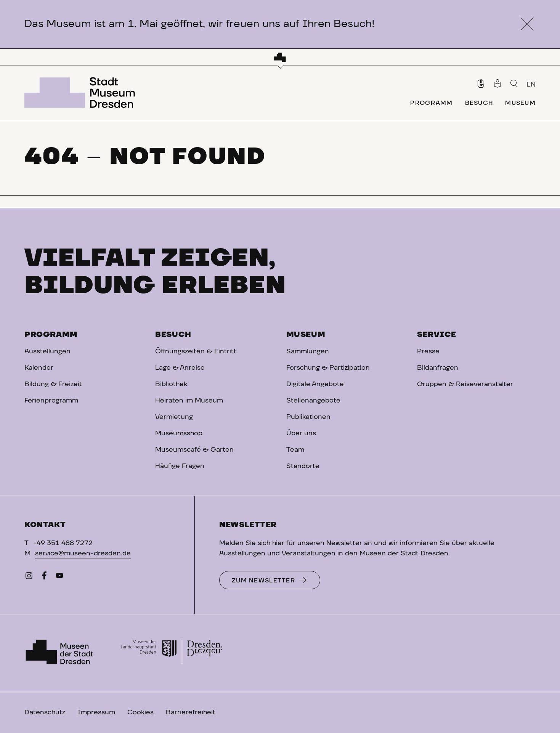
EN (531, 85)
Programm (51, 335)
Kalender (39, 368)
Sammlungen (308, 351)
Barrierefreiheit (191, 712)
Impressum (96, 712)
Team (295, 450)
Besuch (173, 335)
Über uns (301, 433)
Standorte (303, 466)
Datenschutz (45, 712)
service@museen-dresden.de (83, 553)
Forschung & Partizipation (328, 368)
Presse (428, 351)
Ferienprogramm (51, 401)
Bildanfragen (438, 368)
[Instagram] (29, 577)
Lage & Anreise (180, 368)
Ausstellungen (47, 351)
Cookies (140, 712)
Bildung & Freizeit (53, 384)
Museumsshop (179, 433)
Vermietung (174, 417)
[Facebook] (44, 577)
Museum (306, 335)
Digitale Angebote (315, 384)
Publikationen (308, 417)
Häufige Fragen (180, 466)
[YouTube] (59, 577)
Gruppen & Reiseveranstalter (465, 384)
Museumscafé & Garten (194, 450)
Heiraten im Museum (189, 401)
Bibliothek (171, 384)
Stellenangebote (313, 401)
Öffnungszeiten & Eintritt (196, 351)
